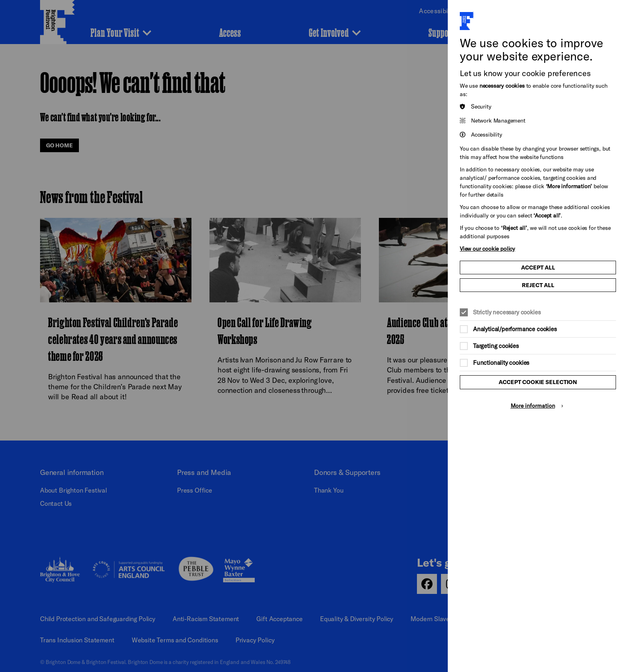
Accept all (538, 268)
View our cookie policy (487, 248)
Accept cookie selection (538, 382)
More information (533, 405)
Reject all (538, 285)
